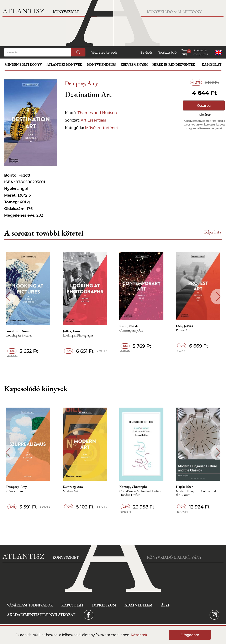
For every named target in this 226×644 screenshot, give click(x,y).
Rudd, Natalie (129, 326)
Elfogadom (190, 635)
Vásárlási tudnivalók (30, 605)
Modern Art (70, 491)
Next (218, 297)
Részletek (139, 635)
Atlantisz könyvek (64, 65)
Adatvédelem (138, 605)
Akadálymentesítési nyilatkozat (41, 615)
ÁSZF (165, 605)
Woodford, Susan (18, 331)
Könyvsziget (66, 12)
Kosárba (204, 106)
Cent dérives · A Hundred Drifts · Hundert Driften (140, 493)
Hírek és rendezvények (174, 65)
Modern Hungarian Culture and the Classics (196, 493)
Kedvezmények (134, 65)
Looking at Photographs (78, 336)
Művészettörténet (102, 128)
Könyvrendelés (101, 65)
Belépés (146, 52)
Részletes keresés (104, 52)
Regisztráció (167, 52)
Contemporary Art (131, 331)
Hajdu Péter (184, 487)
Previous (8, 297)
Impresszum (104, 605)
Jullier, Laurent (73, 331)
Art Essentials (93, 120)
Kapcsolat (212, 65)
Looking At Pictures (19, 336)
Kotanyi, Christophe (133, 487)
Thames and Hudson (97, 113)
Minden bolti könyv (23, 65)
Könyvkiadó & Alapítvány (174, 12)
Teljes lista (212, 232)
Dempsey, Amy (81, 83)
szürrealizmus (15, 491)
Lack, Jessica (184, 326)
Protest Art (183, 330)
